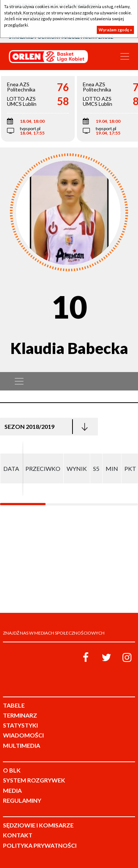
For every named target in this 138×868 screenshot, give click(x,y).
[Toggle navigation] (125, 56)
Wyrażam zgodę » (115, 30)
